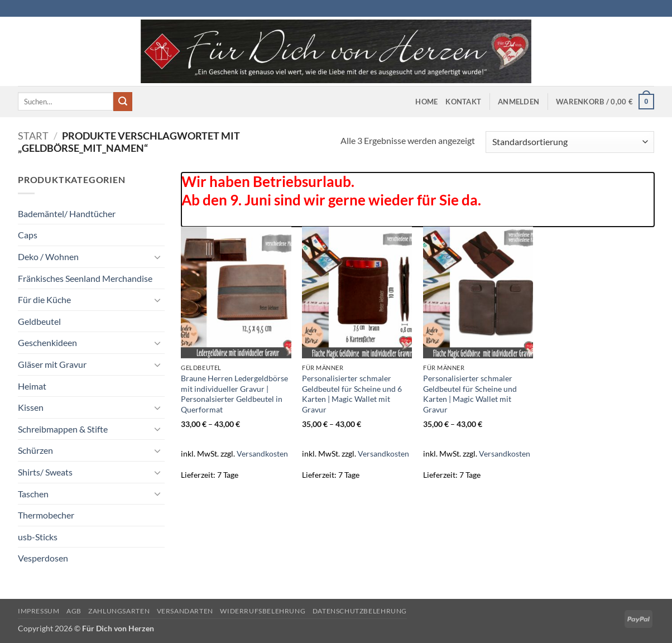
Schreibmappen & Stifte (63, 429)
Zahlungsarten (119, 611)
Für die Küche (44, 299)
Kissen (31, 407)
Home (426, 102)
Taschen (33, 494)
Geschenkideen (47, 342)
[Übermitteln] (123, 102)
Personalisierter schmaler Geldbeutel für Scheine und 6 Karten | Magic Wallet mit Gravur (352, 394)
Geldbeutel (39, 321)
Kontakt (463, 102)
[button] (519, 102)
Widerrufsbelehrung (263, 611)
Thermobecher (46, 515)
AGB (74, 611)
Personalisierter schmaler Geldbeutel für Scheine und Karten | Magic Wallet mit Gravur (470, 394)
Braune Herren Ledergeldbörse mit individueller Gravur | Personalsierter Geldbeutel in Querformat (234, 394)
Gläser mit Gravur (52, 364)
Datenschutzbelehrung (360, 611)
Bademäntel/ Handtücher (67, 213)
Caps (28, 235)
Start (33, 136)
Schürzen (35, 450)
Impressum (39, 611)
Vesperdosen (43, 558)
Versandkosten (262, 454)
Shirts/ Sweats (45, 472)
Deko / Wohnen (48, 256)
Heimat (32, 386)
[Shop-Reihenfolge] (570, 142)
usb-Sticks (38, 537)
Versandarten (185, 611)
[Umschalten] (158, 257)
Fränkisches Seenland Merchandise (85, 278)
